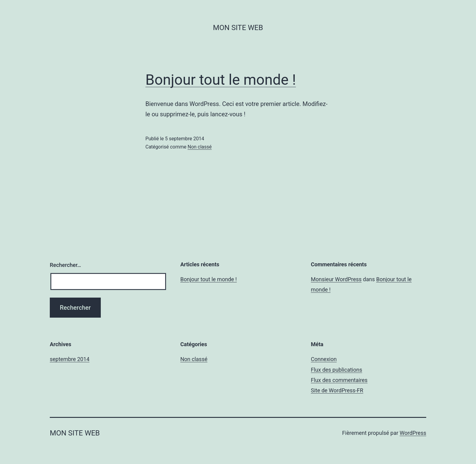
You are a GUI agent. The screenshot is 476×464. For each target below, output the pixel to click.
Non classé (200, 147)
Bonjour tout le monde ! (221, 80)
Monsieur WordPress (336, 279)
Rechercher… (65, 265)
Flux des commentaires (339, 380)
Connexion (324, 359)
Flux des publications (337, 370)
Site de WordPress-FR (337, 390)
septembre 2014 (70, 359)
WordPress (413, 433)
